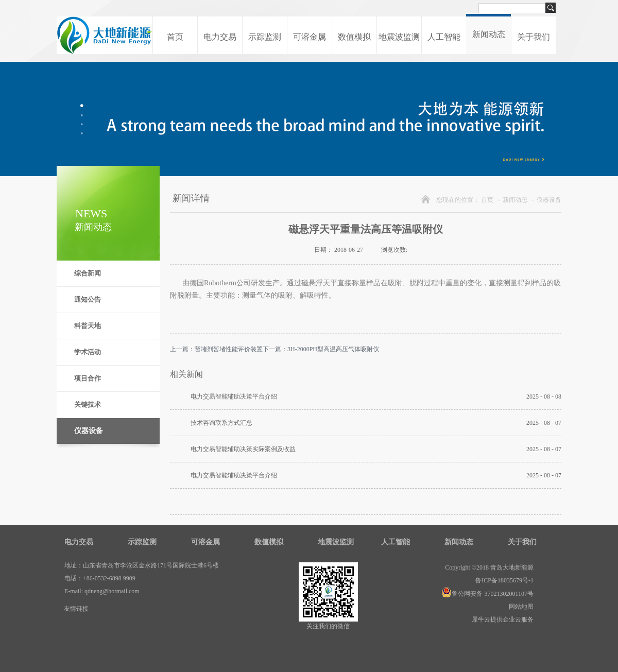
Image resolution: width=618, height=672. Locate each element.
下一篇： (321, 349)
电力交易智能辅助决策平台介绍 (234, 397)
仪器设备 (549, 200)
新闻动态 (515, 200)
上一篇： (216, 349)
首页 (175, 37)
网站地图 (520, 607)
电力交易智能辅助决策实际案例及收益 (243, 449)
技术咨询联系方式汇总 (221, 423)
